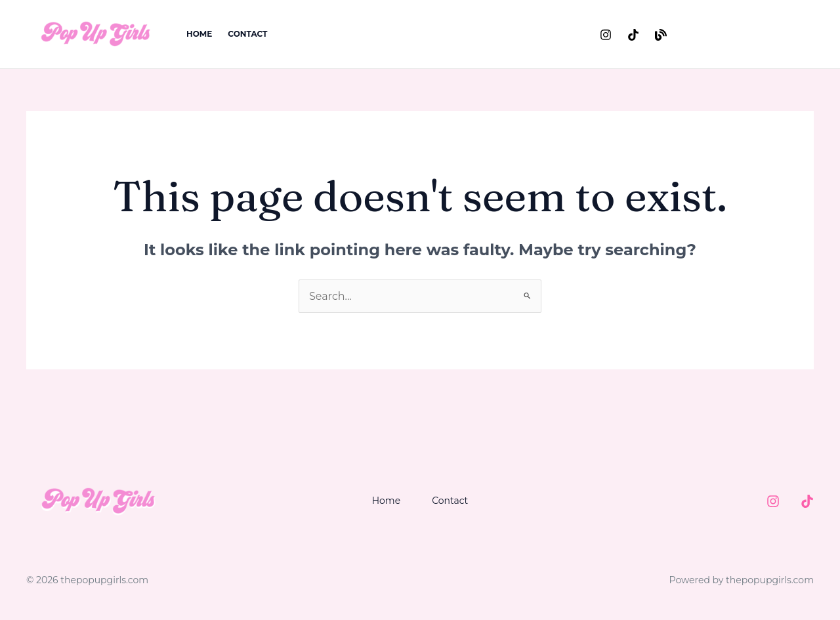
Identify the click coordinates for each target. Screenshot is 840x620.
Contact (247, 34)
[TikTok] (633, 35)
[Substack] (661, 35)
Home (199, 34)
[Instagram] (606, 35)
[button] (752, 34)
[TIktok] (807, 501)
